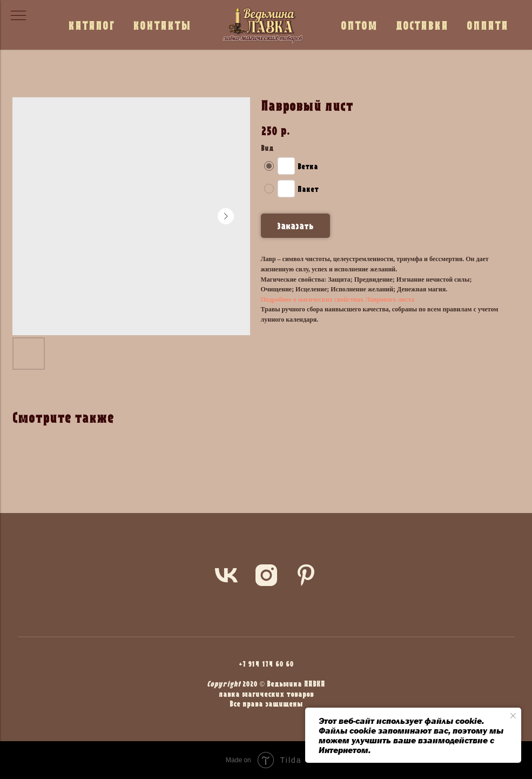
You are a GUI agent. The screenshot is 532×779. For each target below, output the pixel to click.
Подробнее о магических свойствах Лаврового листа (338, 299)
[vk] (226, 575)
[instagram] (266, 575)
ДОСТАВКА (422, 25)
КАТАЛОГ (91, 25)
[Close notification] (513, 716)
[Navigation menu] (18, 16)
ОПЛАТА (487, 25)
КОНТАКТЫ (162, 25)
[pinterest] (306, 575)
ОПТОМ (359, 25)
